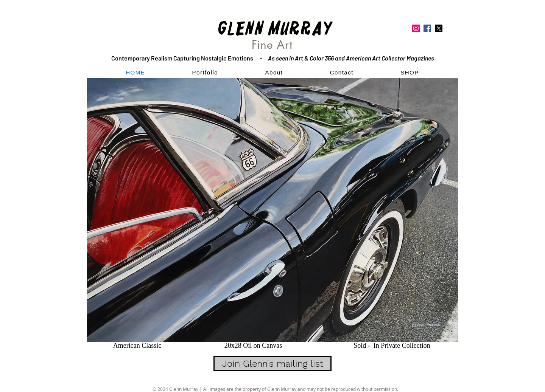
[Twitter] (439, 28)
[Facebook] (427, 28)
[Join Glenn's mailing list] (272, 364)
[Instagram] (416, 28)
